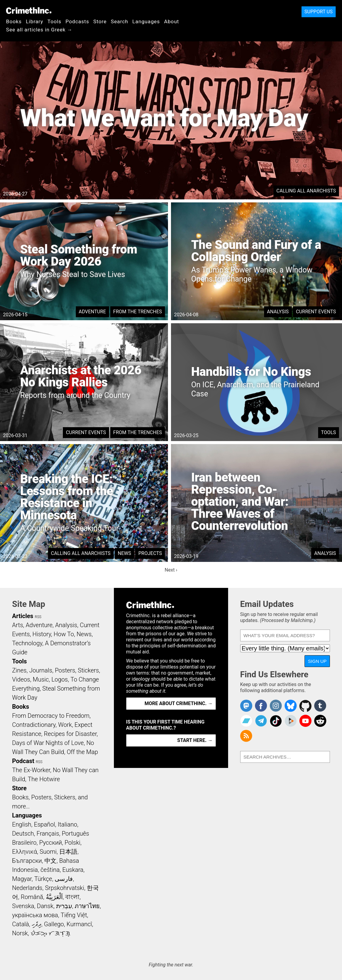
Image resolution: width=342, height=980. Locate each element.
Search (119, 21)
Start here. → (195, 740)
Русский (51, 843)
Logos (60, 679)
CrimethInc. (29, 11)
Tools (54, 21)
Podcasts (77, 21)
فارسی (64, 879)
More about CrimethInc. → (179, 703)
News (124, 553)
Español (44, 824)
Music (41, 679)
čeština (50, 870)
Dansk (45, 906)
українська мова (35, 915)
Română (32, 897)
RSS (38, 617)
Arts (18, 625)
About (172, 21)
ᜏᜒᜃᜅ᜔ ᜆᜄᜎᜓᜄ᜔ (50, 933)
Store (100, 21)
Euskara (73, 870)
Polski (73, 843)
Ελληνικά (24, 852)
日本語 (68, 852)
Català (21, 924)
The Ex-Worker (31, 770)
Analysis (278, 312)
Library (35, 21)
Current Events (316, 312)
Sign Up (317, 661)
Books (14, 21)
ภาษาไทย (87, 906)
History (42, 634)
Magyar (22, 879)
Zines (19, 670)
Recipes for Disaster (70, 734)
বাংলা (72, 897)
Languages (146, 21)
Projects (150, 553)
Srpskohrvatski (65, 888)
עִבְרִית (64, 906)
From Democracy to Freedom (51, 716)
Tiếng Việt (74, 915)
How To (64, 634)
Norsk (20, 933)
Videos (21, 679)
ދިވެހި (37, 924)
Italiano (67, 824)
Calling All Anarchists (306, 191)
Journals (41, 670)
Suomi (48, 852)
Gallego (54, 924)
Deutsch (23, 833)
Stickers (89, 670)
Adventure (92, 312)
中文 (50, 861)
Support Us (319, 12)
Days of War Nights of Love (48, 743)
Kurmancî (79, 924)
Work (65, 725)
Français (48, 833)
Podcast (23, 761)
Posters (65, 670)
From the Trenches (138, 312)
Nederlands (27, 888)
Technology (27, 643)
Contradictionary (34, 725)
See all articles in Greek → (39, 30)
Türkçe (43, 879)
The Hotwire (44, 779)
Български (27, 861)
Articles (23, 616)
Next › (171, 570)
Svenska (23, 906)
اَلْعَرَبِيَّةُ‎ (54, 897)
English (22, 824)
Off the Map (82, 752)
